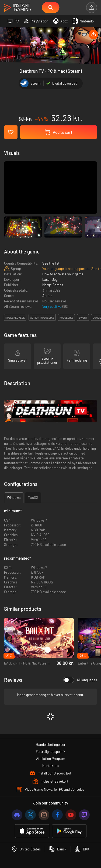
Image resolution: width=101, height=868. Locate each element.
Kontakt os (51, 766)
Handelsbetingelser (51, 745)
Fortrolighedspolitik (51, 752)
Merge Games (53, 285)
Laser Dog (50, 279)
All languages (80, 680)
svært (83, 318)
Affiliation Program (51, 759)
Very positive (52, 306)
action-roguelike (42, 318)
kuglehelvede (15, 318)
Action (47, 296)
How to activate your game (63, 274)
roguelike (66, 318)
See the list (51, 263)
